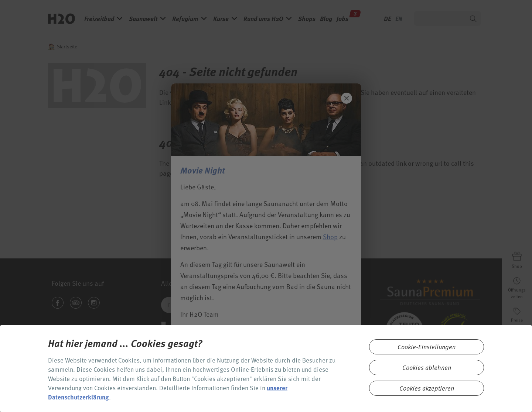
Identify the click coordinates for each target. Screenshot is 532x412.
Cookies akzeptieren (427, 388)
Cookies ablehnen (427, 368)
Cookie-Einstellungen (427, 347)
